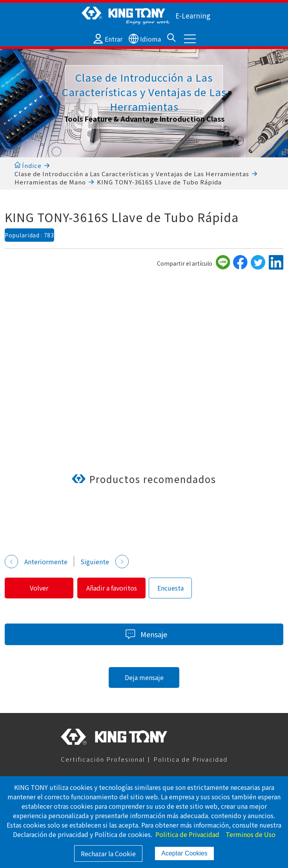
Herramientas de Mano (50, 182)
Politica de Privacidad (190, 759)
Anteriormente (36, 562)
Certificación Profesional (103, 759)
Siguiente (105, 562)
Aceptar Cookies (184, 853)
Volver (39, 588)
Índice (28, 165)
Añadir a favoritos (113, 588)
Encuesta (172, 588)
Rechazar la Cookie (108, 853)
